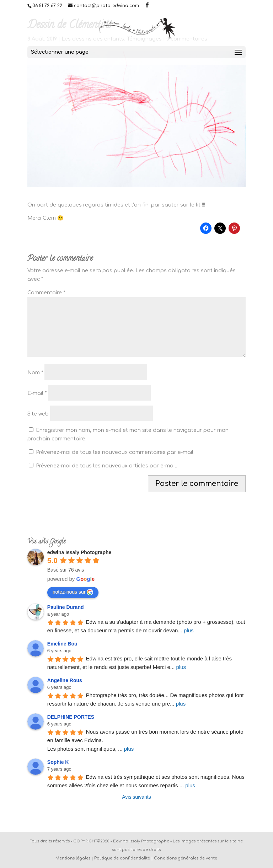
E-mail (37, 393)
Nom (35, 373)
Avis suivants (136, 797)
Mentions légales (73, 858)
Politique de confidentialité (122, 858)
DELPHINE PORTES (71, 717)
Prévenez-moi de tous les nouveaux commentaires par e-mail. (115, 452)
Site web (38, 414)
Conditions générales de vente (186, 858)
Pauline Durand (66, 607)
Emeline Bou (62, 644)
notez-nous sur (73, 592)
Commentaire (46, 293)
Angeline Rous (65, 680)
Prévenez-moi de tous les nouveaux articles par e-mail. (106, 466)
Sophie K (58, 762)
